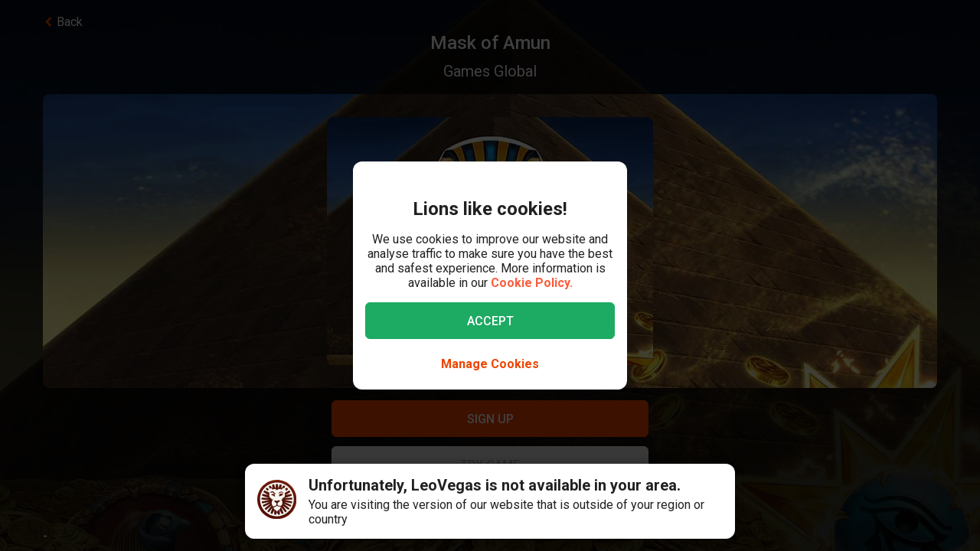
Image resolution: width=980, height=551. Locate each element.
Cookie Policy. (532, 283)
